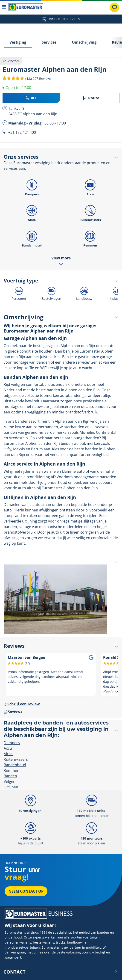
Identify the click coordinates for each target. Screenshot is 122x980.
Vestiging (18, 42)
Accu (90, 186)
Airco (32, 212)
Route (91, 98)
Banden (10, 776)
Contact (60, 972)
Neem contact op (26, 891)
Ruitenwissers (90, 212)
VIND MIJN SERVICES (61, 19)
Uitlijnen (11, 787)
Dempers (32, 186)
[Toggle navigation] (4, 7)
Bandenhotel (32, 237)
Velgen (10, 781)
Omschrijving (84, 42)
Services (49, 42)
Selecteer (11, 61)
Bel (31, 98)
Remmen (90, 237)
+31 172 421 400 (22, 132)
